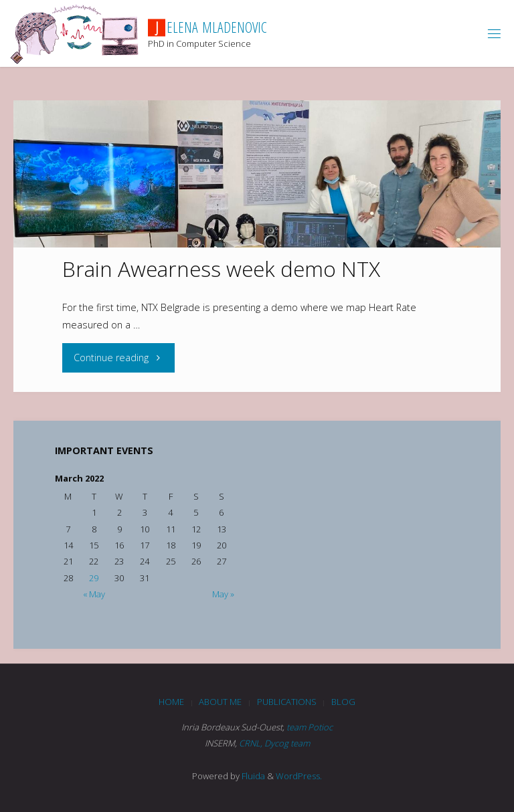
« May (94, 594)
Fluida (252, 776)
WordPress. (299, 776)
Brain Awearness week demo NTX (221, 269)
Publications (287, 702)
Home (171, 702)
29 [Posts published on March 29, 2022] (94, 578)
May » (223, 594)
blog (343, 702)
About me (220, 702)
